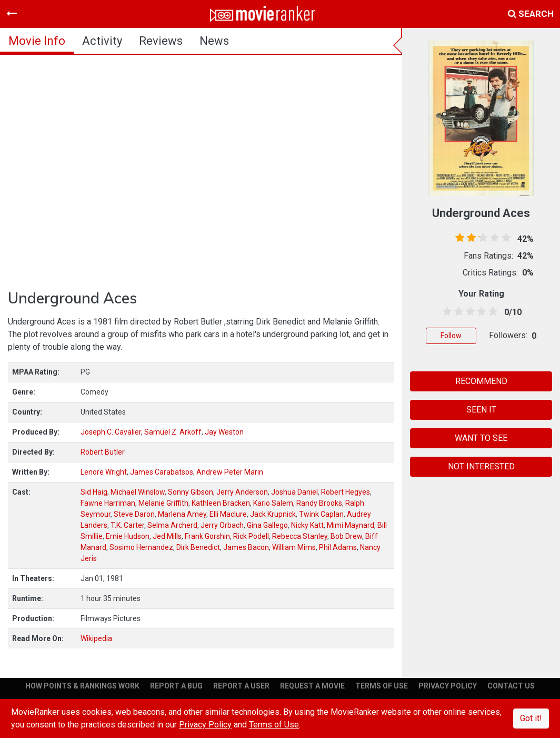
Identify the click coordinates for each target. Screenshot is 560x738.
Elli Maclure (228, 514)
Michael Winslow (138, 492)
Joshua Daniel (294, 492)
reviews (161, 41)
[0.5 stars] (445, 312)
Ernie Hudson (128, 536)
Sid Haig (94, 492)
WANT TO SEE (481, 438)
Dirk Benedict (198, 547)
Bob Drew (346, 536)
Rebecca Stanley (300, 536)
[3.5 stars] (479, 312)
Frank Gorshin (207, 536)
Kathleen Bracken (221, 503)
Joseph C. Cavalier (111, 432)
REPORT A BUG (176, 686)
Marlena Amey (182, 514)
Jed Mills (167, 536)
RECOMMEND (481, 381)
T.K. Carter (127, 525)
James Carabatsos (162, 472)
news (214, 41)
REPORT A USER (241, 686)
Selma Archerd (172, 525)
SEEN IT (481, 410)
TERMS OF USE (382, 686)
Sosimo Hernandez (141, 547)
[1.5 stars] (457, 312)
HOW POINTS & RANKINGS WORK (82, 686)
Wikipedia (96, 638)
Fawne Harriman (108, 503)
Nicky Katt (307, 525)
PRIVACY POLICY (448, 686)
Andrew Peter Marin (230, 472)
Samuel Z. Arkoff (173, 432)
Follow (451, 336)
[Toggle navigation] (12, 14)
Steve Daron (134, 514)
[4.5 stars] (491, 312)
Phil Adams (338, 547)
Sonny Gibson (191, 492)
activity (102, 41)
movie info (37, 41)
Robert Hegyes (346, 492)
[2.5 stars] (468, 312)
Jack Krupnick (273, 514)
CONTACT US (511, 686)
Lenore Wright (104, 472)
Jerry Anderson (242, 492)
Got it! (531, 718)
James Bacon (246, 547)
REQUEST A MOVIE (312, 686)
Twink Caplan (321, 514)
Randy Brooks (319, 503)
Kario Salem (273, 503)
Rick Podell (251, 536)
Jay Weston (224, 432)
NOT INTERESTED (481, 466)
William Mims (294, 547)
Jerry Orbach (222, 525)
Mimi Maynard (351, 525)
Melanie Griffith (163, 503)
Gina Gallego (267, 525)
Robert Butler (103, 452)
